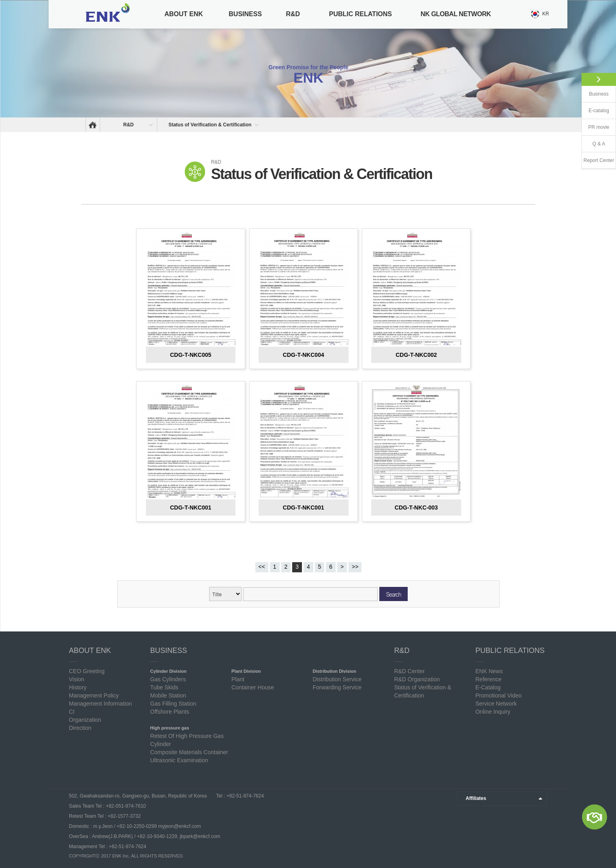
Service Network (496, 704)
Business (599, 94)
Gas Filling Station (173, 704)
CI (72, 712)
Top (557, 851)
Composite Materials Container (189, 752)
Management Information (101, 704)
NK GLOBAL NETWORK (456, 14)
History (78, 687)
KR (546, 14)
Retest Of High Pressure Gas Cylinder (187, 740)
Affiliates (476, 798)
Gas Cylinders (168, 679)
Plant (238, 679)
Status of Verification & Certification (210, 125)
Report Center (599, 160)
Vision (77, 679)
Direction (80, 728)
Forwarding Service (337, 687)
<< (262, 567)
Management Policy (94, 695)
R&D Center (409, 671)
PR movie (599, 127)
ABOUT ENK (184, 14)
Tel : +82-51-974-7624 (239, 796)
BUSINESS (245, 14)
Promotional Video (498, 695)
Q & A (599, 144)
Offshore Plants (170, 712)
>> (355, 567)
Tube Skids (165, 687)
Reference (489, 679)
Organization (85, 720)
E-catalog (599, 111)
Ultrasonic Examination (179, 760)
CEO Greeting (87, 671)
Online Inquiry (493, 712)
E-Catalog (488, 687)
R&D (293, 14)
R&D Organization (417, 679)
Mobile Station (168, 695)
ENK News (489, 671)
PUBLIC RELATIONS (360, 14)
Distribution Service (337, 679)
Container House (253, 687)
